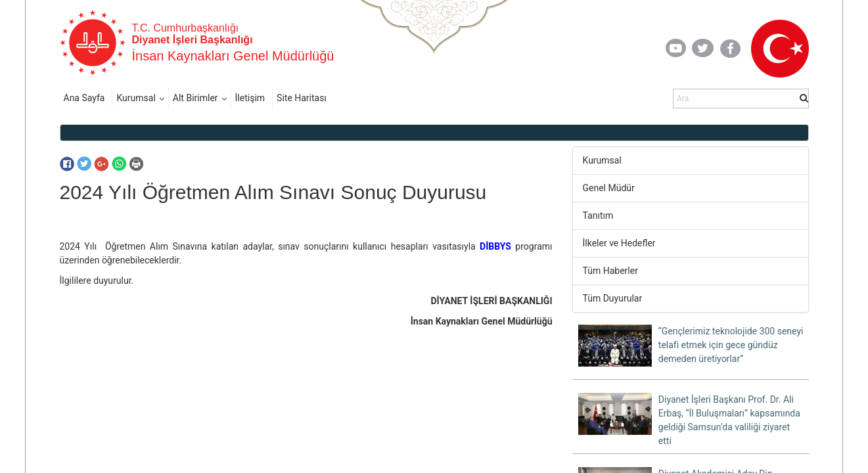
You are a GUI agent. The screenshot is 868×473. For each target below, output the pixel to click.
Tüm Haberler (610, 271)
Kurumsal (136, 98)
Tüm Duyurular (613, 298)
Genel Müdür (609, 188)
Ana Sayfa (84, 98)
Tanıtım (598, 215)
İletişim (250, 98)
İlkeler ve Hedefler (619, 243)
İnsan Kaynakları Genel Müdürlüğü (233, 56)
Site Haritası (302, 98)
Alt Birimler (195, 98)
